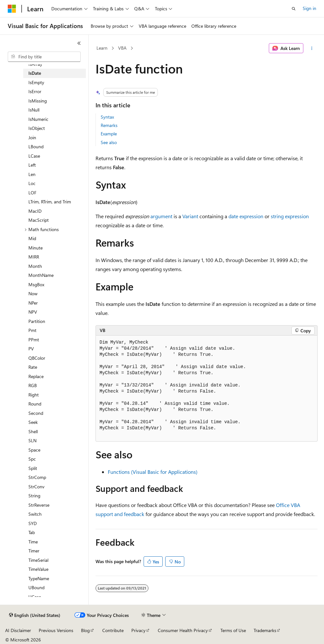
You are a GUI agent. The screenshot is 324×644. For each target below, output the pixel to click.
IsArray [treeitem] (35, 64)
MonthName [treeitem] (41, 275)
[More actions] (312, 48)
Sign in (309, 8)
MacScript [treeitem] (39, 220)
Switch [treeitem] (35, 514)
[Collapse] (79, 43)
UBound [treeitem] (36, 587)
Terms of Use (233, 630)
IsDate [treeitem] (35, 73)
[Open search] (294, 9)
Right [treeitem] (34, 395)
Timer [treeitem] (34, 551)
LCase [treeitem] (34, 156)
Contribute (113, 630)
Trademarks (265, 630)
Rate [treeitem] (33, 367)
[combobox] (44, 57)
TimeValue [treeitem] (38, 569)
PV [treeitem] (31, 349)
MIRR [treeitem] (34, 257)
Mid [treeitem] (32, 238)
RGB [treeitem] (33, 385)
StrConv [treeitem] (36, 487)
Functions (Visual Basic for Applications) (153, 472)
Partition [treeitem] (37, 321)
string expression (290, 216)
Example (109, 134)
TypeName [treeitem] (39, 578)
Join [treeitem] (32, 137)
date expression (246, 216)
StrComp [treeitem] (37, 477)
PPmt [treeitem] (34, 340)
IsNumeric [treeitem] (38, 119)
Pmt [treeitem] (32, 330)
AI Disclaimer (18, 630)
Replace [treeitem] (36, 376)
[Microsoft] (12, 9)
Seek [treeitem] (33, 422)
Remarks (109, 125)
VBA (122, 48)
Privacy (138, 630)
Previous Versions (56, 630)
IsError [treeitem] (35, 91)
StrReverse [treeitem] (39, 505)
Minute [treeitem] (35, 248)
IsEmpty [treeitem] (36, 82)
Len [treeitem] (32, 174)
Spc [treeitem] (32, 459)
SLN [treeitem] (32, 440)
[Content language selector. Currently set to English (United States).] (35, 615)
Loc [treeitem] (32, 183)
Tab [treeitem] (32, 532)
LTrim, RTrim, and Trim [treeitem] (50, 202)
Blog (85, 630)
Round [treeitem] (35, 404)
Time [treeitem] (33, 542)
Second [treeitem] (36, 413)
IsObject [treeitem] (37, 128)
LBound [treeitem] (36, 146)
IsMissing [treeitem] (38, 101)
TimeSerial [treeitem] (38, 560)
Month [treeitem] (35, 266)
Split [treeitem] (33, 468)
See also (109, 142)
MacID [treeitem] (35, 211)
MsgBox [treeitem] (36, 284)
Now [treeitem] (33, 293)
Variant (190, 216)
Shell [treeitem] (33, 431)
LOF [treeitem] (32, 193)
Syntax (107, 117)
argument (161, 216)
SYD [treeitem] (33, 523)
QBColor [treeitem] (37, 358)
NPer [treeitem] (33, 303)
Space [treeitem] (34, 450)
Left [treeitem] (32, 165)
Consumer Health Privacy (183, 630)
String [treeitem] (34, 496)
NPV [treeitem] (33, 312)
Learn (102, 48)
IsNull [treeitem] (34, 110)
